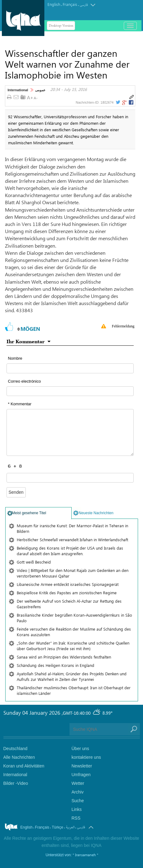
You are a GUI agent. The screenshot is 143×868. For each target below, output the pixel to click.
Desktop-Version (61, 26)
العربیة (70, 827)
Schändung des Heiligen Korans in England (56, 665)
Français (70, 4)
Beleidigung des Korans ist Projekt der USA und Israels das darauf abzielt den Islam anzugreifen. (70, 551)
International (18, 90)
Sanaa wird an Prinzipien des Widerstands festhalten (64, 657)
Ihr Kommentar (26, 341)
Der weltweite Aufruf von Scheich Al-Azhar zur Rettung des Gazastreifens (69, 604)
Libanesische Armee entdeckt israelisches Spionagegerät (68, 584)
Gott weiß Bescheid (34, 562)
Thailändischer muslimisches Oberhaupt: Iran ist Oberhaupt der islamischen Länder (74, 690)
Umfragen (81, 775)
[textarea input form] (70, 432)
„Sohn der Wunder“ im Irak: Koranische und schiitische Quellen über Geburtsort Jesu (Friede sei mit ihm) (73, 646)
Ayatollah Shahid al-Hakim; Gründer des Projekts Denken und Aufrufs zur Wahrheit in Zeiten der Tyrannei (72, 676)
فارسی (84, 5)
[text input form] (70, 368)
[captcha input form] (70, 478)
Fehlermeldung (123, 326)
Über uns (80, 749)
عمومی (40, 90)
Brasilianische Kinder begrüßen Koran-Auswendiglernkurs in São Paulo (74, 618)
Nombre (15, 358)
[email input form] (70, 391)
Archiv (78, 792)
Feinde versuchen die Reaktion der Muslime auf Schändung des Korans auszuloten (74, 632)
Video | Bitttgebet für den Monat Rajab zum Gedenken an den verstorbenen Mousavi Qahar (73, 573)
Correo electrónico (25, 381)
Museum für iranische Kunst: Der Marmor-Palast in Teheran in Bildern (72, 528)
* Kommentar (20, 404)
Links (77, 809)
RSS (76, 818)
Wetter (78, 783)
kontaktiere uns (86, 757)
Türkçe (58, 827)
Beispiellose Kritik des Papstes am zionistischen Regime (67, 593)
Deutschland (16, 749)
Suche (78, 801)
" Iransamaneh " (85, 855)
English (54, 4)
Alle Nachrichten (19, 757)
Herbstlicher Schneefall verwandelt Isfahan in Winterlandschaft (72, 540)
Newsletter (82, 766)
